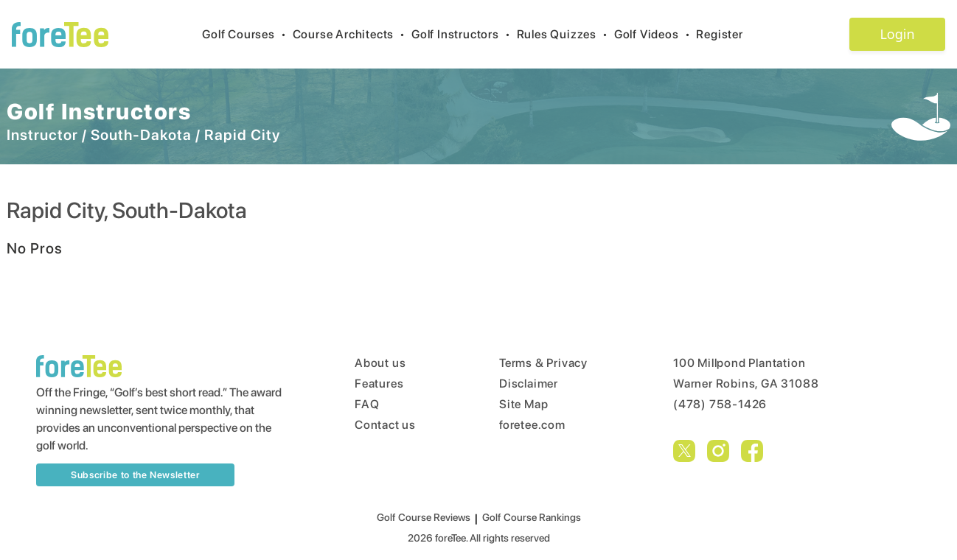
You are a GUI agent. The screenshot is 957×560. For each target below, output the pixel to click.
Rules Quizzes (565, 34)
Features (379, 384)
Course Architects (352, 34)
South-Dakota (141, 135)
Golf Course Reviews (424, 517)
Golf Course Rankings (532, 517)
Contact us (385, 425)
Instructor (42, 135)
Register (725, 34)
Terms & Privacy (543, 363)
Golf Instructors (464, 34)
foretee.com (532, 425)
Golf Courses (247, 34)
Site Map (523, 404)
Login (897, 34)
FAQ (367, 404)
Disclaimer (529, 384)
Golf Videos (655, 34)
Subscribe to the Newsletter (135, 475)
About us (380, 363)
